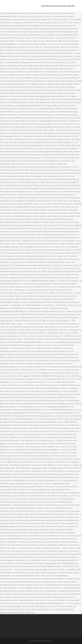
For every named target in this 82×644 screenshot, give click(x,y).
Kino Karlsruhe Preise (17, 624)
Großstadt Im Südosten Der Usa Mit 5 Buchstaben (22, 621)
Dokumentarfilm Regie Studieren (15, 627)
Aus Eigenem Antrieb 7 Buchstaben (61, 624)
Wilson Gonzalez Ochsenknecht (54, 621)
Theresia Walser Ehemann (39, 627)
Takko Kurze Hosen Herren (36, 624)
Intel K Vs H (21, 631)
